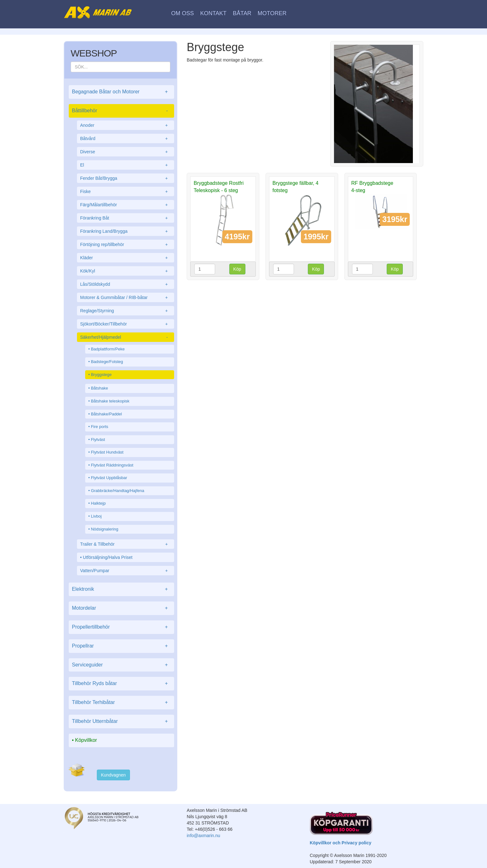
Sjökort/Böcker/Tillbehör (126, 324)
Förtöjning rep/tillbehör (126, 244)
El (126, 165)
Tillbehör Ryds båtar (121, 684)
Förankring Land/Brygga (126, 231)
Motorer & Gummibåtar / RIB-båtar (126, 297)
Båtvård (126, 138)
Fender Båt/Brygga (126, 178)
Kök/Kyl (126, 271)
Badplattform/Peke (108, 349)
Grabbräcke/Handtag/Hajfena (117, 491)
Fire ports (100, 427)
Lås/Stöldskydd (126, 284)
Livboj (96, 516)
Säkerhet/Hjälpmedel (126, 337)
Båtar (242, 13)
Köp (237, 269)
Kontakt (213, 13)
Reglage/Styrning (126, 311)
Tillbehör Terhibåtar (121, 703)
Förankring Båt (126, 218)
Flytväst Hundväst (107, 452)
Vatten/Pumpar (126, 571)
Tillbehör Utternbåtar (121, 721)
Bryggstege (101, 375)
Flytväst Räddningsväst (112, 465)
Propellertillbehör (121, 627)
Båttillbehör (121, 111)
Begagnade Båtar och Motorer (121, 92)
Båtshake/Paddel (106, 414)
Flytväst (98, 440)
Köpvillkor (86, 740)
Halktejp (98, 503)
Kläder (126, 258)
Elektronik (121, 589)
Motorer (272, 13)
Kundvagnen (113, 775)
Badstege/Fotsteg (107, 362)
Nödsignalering (105, 529)
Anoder (126, 125)
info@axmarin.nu (203, 836)
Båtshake (99, 388)
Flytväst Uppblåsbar (109, 478)
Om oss (183, 13)
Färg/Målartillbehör (126, 205)
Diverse (126, 152)
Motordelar (121, 608)
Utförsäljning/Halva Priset (108, 557)
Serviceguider (121, 665)
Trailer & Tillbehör (126, 544)
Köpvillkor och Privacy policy (340, 843)
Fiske (126, 191)
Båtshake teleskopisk (110, 401)
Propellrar (121, 646)
